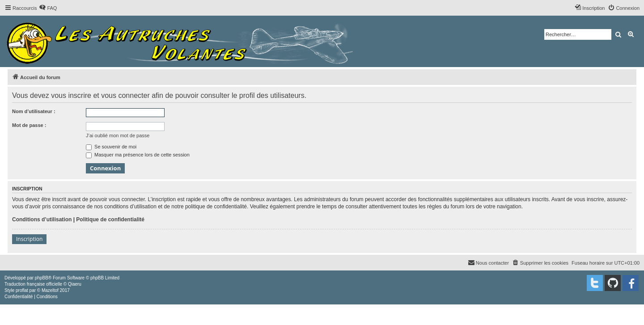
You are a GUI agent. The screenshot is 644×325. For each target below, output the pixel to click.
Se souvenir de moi (111, 147)
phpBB (42, 278)
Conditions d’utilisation (42, 219)
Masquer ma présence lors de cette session (138, 155)
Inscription (29, 239)
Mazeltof (50, 290)
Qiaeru (75, 284)
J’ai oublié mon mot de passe (118, 135)
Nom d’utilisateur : (34, 111)
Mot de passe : (29, 125)
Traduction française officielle (33, 284)
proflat (22, 290)
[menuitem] (48, 8)
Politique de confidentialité (110, 219)
